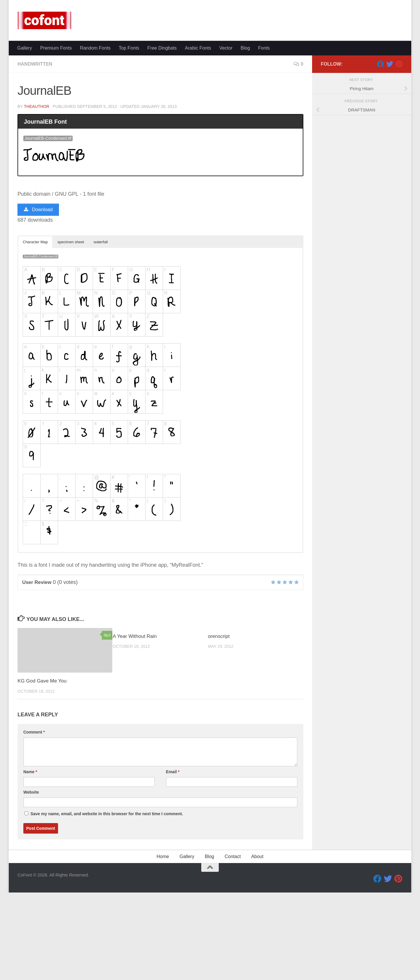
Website (31, 880)
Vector (226, 135)
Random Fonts (95, 135)
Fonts (264, 135)
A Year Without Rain (135, 724)
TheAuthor (37, 194)
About (257, 944)
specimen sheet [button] (71, 329)
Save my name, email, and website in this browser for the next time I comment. (107, 901)
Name (30, 859)
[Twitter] (390, 151)
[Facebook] (380, 151)
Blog (245, 135)
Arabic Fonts (198, 135)
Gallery (25, 135)
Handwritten (35, 152)
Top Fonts (129, 135)
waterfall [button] (101, 329)
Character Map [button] (35, 329)
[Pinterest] (399, 151)
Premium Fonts (56, 135)
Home (163, 944)
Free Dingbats (162, 135)
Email (173, 859)
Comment (34, 820)
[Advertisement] (210, 85)
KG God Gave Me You (42, 768)
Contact (233, 944)
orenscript (219, 724)
